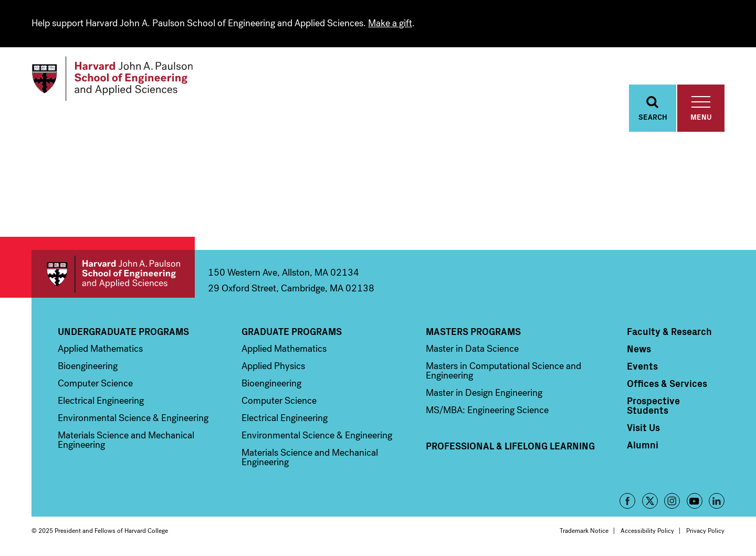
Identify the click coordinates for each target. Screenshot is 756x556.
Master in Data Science (472, 349)
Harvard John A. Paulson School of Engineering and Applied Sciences (113, 274)
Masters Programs (473, 331)
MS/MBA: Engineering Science (487, 410)
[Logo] (112, 79)
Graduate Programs (292, 331)
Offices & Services (667, 383)
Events (642, 366)
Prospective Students (653, 405)
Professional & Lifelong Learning (510, 446)
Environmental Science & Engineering (133, 418)
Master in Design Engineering (484, 393)
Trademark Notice (584, 531)
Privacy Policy (705, 531)
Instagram (672, 501)
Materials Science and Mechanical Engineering (126, 440)
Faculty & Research (669, 331)
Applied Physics (273, 366)
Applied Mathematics (100, 349)
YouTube (695, 501)
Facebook (627, 501)
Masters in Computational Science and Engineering (503, 371)
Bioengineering (88, 366)
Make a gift (390, 23)
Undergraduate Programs (123, 331)
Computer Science (95, 383)
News (639, 349)
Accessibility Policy (647, 531)
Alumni (643, 445)
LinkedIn (717, 501)
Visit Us (643, 427)
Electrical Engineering (101, 401)
